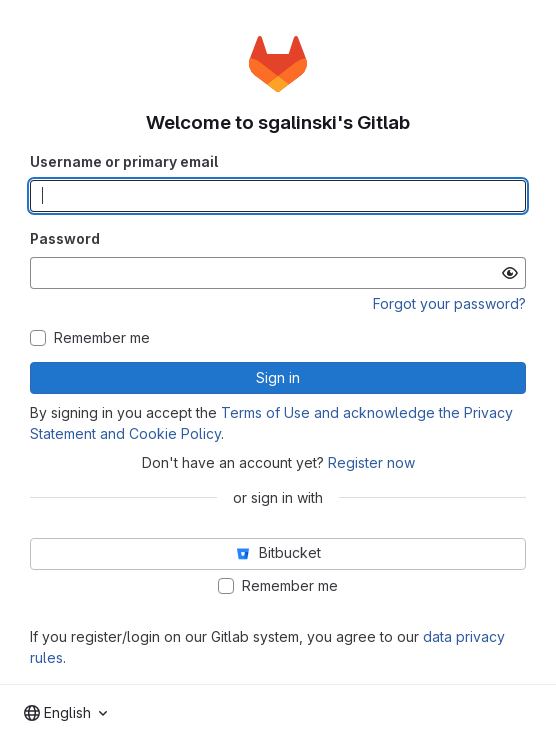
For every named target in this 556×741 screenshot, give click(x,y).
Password (65, 238)
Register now (371, 462)
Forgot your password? (449, 303)
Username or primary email (124, 161)
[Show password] (510, 273)
